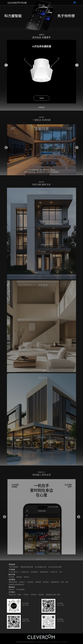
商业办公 (27, 577)
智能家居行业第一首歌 (53, 595)
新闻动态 (11, 590)
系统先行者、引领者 (15, 595)
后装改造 (19, 577)
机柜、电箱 (65, 582)
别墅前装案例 (13, 582)
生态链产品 (54, 572)
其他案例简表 (55, 582)
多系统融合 (34, 572)
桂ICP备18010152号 (46, 642)
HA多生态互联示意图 (55, 567)
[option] (41, 15)
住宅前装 (11, 577)
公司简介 (26, 595)
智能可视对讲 (44, 572)
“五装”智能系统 (13, 567)
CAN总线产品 (25, 572)
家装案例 (38, 582)
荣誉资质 (34, 595)
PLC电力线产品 (13, 572)
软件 (61, 572)
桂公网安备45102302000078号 (59, 642)
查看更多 (41, 107)
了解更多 (41, 98)
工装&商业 (30, 582)
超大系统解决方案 (41, 567)
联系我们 (41, 595)
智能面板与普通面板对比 (16, 585)
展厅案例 (46, 582)
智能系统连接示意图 (27, 567)
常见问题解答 (20, 590)
